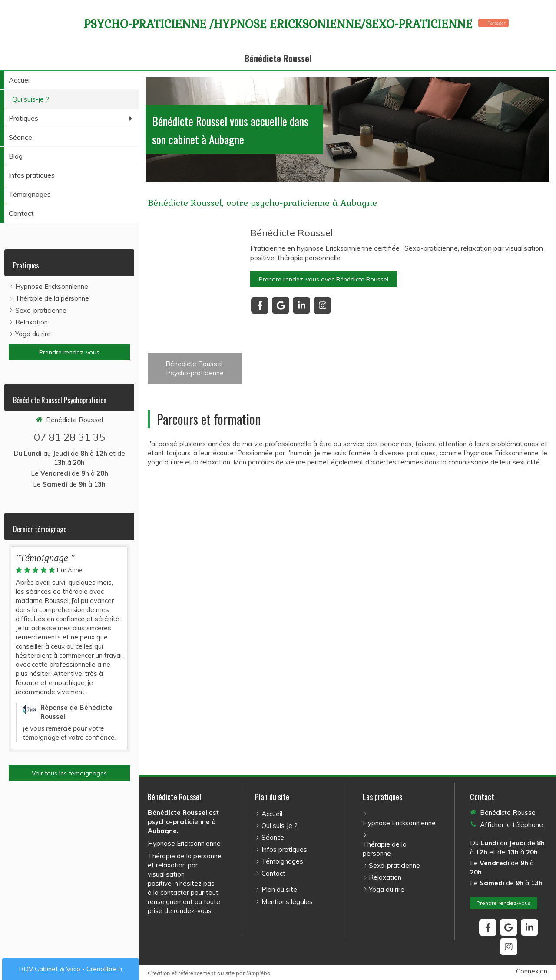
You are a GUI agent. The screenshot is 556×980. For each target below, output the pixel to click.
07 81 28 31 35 (69, 437)
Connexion (532, 971)
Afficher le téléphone (511, 825)
